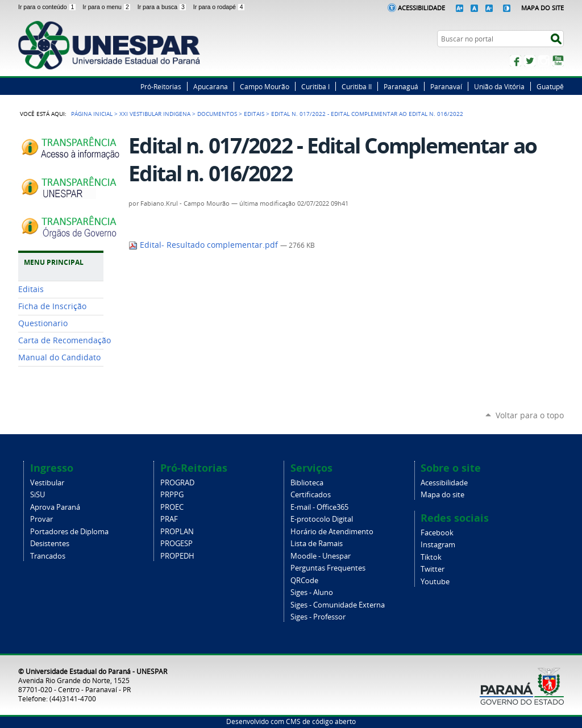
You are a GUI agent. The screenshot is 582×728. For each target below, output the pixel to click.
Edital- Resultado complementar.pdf (204, 245)
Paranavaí (446, 86)
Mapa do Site (542, 8)
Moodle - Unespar (321, 556)
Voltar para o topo (530, 415)
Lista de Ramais (317, 544)
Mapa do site (442, 495)
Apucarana (211, 86)
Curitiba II (357, 86)
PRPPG (172, 495)
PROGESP (176, 544)
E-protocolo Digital (322, 519)
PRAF (169, 519)
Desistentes (50, 544)
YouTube (558, 61)
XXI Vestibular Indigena (155, 114)
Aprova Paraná (55, 507)
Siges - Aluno (312, 592)
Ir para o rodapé (219, 7)
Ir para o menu (107, 7)
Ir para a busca (163, 7)
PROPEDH (177, 556)
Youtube (435, 582)
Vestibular (47, 483)
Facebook (516, 61)
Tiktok (431, 557)
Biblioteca (307, 483)
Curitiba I (315, 86)
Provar (41, 519)
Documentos (217, 114)
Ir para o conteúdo (48, 7)
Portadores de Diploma (69, 532)
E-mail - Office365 (319, 507)
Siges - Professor (318, 617)
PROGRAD (177, 483)
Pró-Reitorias (161, 86)
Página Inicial (92, 114)
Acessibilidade (421, 8)
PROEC (172, 507)
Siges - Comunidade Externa (338, 605)
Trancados (48, 556)
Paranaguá (401, 86)
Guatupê (550, 86)
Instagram (544, 61)
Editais (254, 114)
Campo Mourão (265, 86)
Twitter (530, 61)
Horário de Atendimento (332, 532)
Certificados (311, 495)
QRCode (304, 581)
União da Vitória (499, 86)
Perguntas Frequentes (328, 568)
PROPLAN (177, 532)
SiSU (38, 495)
